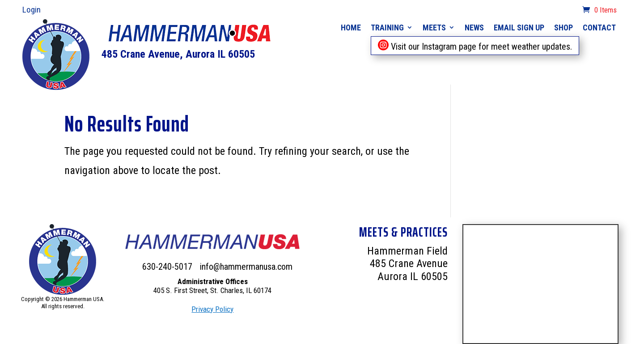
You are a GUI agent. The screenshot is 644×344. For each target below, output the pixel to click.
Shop (563, 28)
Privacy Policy (212, 309)
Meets (434, 28)
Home (351, 28)
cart (571, 11)
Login (32, 10)
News (474, 28)
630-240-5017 (168, 267)
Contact (599, 28)
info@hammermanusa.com (246, 267)
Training (387, 28)
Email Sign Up (519, 28)
